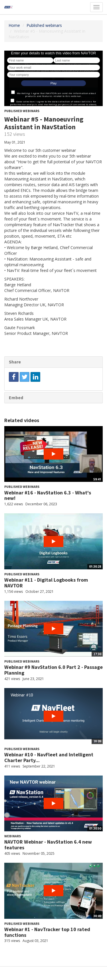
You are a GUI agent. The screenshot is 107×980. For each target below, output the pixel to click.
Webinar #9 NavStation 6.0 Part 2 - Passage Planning (53, 670)
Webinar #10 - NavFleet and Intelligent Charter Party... (49, 757)
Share (15, 362)
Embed (16, 397)
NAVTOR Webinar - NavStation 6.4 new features (48, 845)
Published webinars (44, 25)
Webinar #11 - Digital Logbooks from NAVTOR (46, 583)
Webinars (13, 836)
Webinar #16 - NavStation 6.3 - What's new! (48, 495)
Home (14, 25)
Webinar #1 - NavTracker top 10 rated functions (47, 932)
